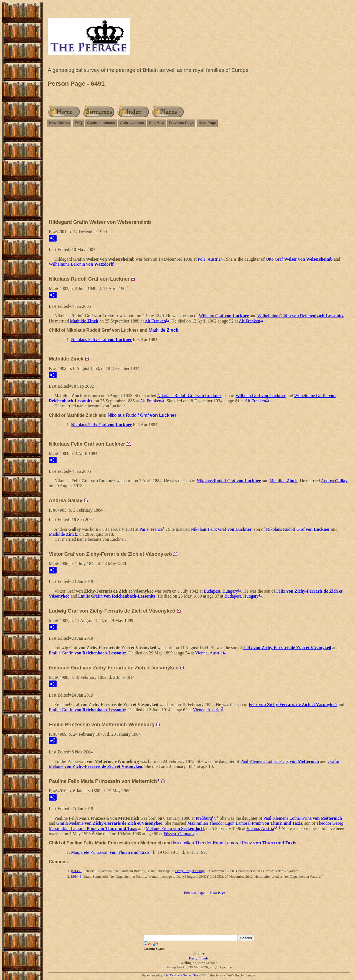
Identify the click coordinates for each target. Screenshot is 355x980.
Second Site (191, 975)
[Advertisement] (199, 176)
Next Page (207, 123)
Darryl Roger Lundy (190, 871)
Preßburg (204, 818)
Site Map (156, 123)
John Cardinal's (173, 975)
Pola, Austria (209, 259)
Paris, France (151, 529)
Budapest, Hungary (221, 591)
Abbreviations (132, 123)
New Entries (59, 123)
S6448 (77, 876)
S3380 (77, 871)
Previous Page (181, 123)
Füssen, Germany (179, 833)
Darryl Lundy (199, 958)
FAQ (78, 123)
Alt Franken (155, 321)
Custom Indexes (101, 123)
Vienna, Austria (209, 653)
